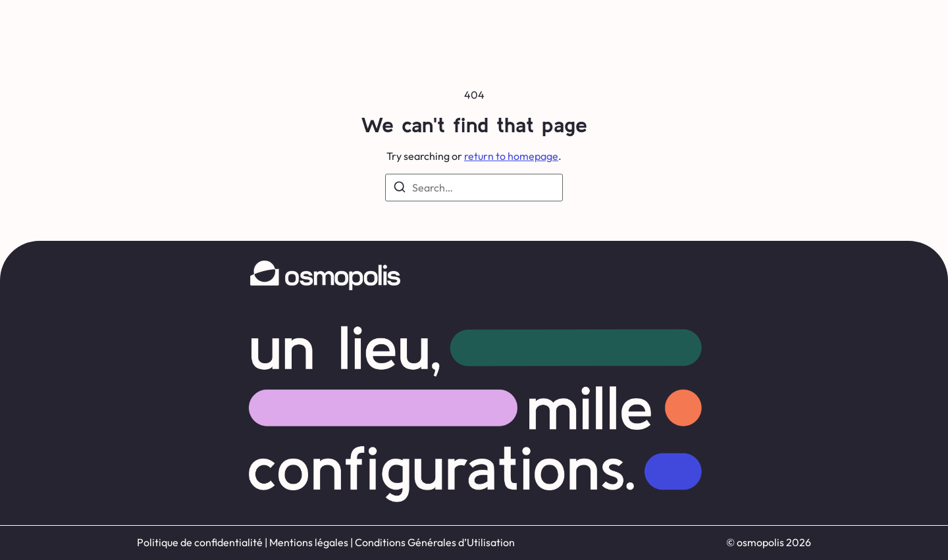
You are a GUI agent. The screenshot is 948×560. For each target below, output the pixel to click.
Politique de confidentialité (200, 542)
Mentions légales (309, 542)
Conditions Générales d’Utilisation (435, 542)
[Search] (400, 189)
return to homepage (511, 156)
